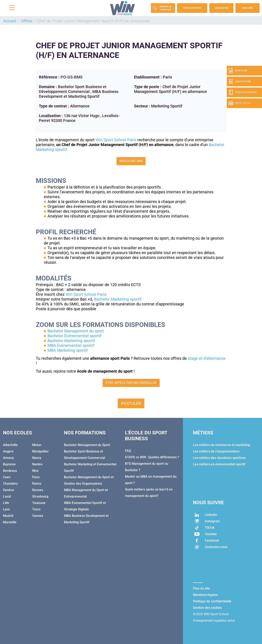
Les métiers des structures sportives (219, 458)
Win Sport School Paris (116, 140)
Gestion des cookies (207, 608)
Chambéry (10, 484)
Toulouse (39, 503)
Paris (36, 477)
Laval (7, 496)
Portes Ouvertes (192, 8)
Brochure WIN (131, 161)
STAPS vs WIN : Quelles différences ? (152, 457)
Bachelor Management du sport (76, 331)
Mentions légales (205, 595)
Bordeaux (10, 471)
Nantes (37, 464)
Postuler (131, 403)
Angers (8, 451)
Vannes (38, 516)
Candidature (221, 8)
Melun (37, 445)
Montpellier (40, 451)
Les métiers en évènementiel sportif (219, 464)
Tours (36, 509)
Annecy (8, 458)
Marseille (10, 522)
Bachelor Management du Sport (87, 445)
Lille (6, 503)
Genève (9, 490)
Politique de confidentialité (212, 601)
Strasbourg (40, 496)
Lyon (6, 509)
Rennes (38, 490)
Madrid (8, 516)
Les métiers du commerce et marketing (221, 445)
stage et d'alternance (207, 358)
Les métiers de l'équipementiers (216, 451)
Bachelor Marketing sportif (118, 299)
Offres (27, 21)
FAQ (128, 451)
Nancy (37, 458)
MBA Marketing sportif (68, 350)
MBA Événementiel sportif (71, 345)
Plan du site (201, 588)
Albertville (10, 445)
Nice (35, 471)
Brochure (248, 8)
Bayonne (9, 464)
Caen (7, 477)
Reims (37, 484)
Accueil (10, 21)
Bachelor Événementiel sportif (74, 336)
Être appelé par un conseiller (131, 383)
